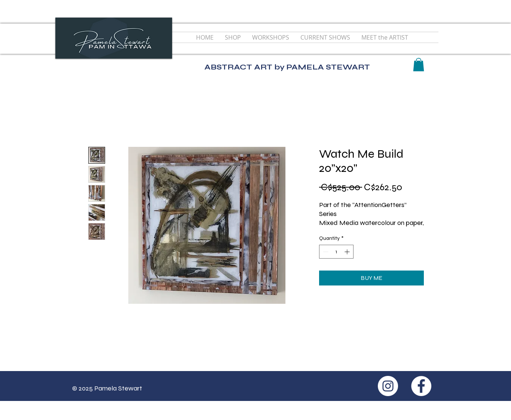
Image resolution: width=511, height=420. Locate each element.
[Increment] (348, 252)
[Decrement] (325, 252)
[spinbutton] (336, 252)
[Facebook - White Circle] (421, 386)
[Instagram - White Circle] (388, 386)
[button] (419, 65)
